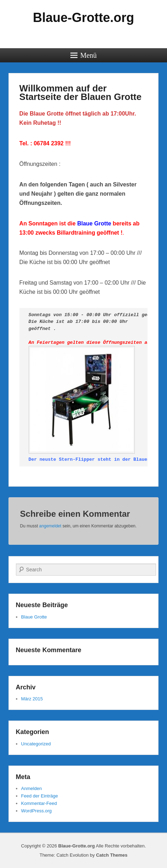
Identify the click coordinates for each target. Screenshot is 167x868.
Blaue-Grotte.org (83, 18)
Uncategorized (36, 744)
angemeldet (50, 526)
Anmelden (32, 788)
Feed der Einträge (40, 796)
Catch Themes (112, 855)
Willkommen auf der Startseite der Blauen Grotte (80, 93)
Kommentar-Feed (39, 803)
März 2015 (32, 699)
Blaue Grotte (34, 617)
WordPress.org (36, 811)
